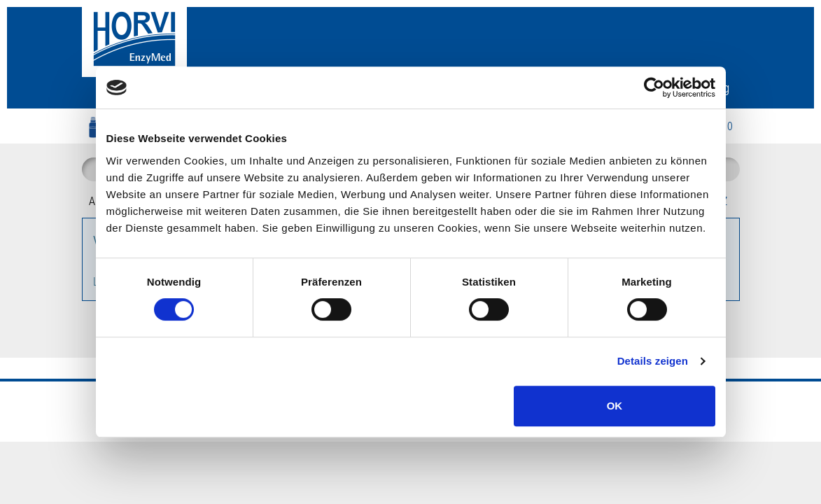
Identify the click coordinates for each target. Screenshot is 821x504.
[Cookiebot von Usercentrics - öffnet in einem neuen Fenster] (654, 87)
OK (615, 406)
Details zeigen (653, 361)
